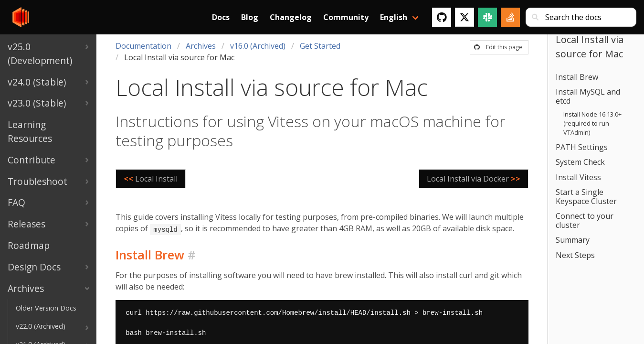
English (394, 17)
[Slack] (487, 17)
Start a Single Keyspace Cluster (586, 197)
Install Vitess (578, 177)
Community (346, 17)
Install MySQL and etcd (588, 96)
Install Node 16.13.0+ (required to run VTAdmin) (592, 123)
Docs (221, 17)
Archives (201, 46)
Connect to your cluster (585, 220)
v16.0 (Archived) (258, 46)
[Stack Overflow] (510, 17)
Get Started (320, 46)
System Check (580, 162)
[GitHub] (442, 17)
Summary (573, 240)
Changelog (291, 17)
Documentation (143, 46)
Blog (250, 17)
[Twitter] (465, 17)
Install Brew (577, 77)
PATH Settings (582, 147)
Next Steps (575, 255)
